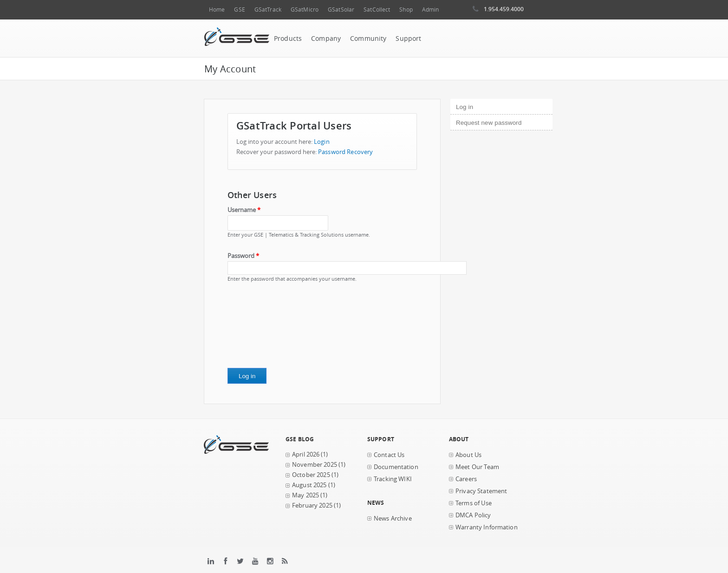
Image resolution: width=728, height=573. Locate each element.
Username (244, 210)
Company (326, 39)
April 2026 (306, 454)
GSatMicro (305, 10)
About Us (468, 455)
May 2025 (305, 495)
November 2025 (315, 465)
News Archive (393, 518)
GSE (239, 10)
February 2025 (312, 505)
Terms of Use (474, 503)
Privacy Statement (481, 491)
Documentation (396, 467)
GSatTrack (268, 10)
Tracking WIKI (393, 479)
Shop (406, 10)
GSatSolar (341, 10)
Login (322, 142)
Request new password (489, 123)
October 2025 (311, 475)
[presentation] (266, 328)
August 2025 (309, 485)
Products (288, 39)
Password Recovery (345, 152)
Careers (466, 479)
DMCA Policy (473, 515)
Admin (431, 10)
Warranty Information (487, 527)
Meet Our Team (477, 467)
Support (408, 39)
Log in (480, 106)
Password (243, 256)
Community (368, 39)
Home (217, 10)
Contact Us (389, 455)
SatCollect (377, 10)
